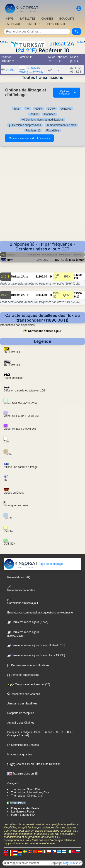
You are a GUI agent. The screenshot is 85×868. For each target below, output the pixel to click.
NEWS (10, 19)
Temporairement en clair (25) (29, 684)
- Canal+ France (42, 732)
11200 (78, 275)
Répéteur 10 (33, 131)
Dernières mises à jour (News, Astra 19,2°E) (36, 655)
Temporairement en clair (61, 125)
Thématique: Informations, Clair (30, 792)
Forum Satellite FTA (23, 815)
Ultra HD (66, 109)
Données (50, 114)
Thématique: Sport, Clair (26, 789)
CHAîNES (47, 19)
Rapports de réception (21, 713)
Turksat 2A (60, 44)
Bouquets (13, 732)
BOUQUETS (67, 19)
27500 (78, 293)
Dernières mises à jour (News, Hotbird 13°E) (36, 645)
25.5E (5, 42)
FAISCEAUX (13, 24)
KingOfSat (69, 863)
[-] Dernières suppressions (25, 125)
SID (57, 260)
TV (27, 109)
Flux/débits (53, 131)
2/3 (76, 278)
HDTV (38, 109)
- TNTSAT (58, 732)
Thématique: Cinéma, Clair (27, 796)
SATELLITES (27, 19)
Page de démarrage (33, 564)
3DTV (52, 109)
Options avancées (68, 93)
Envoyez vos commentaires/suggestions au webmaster (40, 613)
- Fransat (22, 735)
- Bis (68, 732)
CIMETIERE (34, 24)
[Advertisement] (42, 196)
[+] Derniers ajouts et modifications (42, 120)
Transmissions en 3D (23, 774)
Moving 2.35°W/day (31, 72)
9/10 (77, 297)
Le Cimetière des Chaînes (23, 745)
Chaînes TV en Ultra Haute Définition (34, 764)
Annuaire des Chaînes (21, 723)
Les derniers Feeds (23, 812)
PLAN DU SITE (57, 24)
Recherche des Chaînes (24, 694)
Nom (10, 260)
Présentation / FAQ (19, 577)
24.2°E (26, 50)
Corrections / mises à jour (45, 331)
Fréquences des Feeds (25, 808)
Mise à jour (76, 260)
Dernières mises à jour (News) (28, 622)
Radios (34, 114)
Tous (16, 109)
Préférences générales (21, 589)
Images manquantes (20, 754)
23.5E (80, 42)
